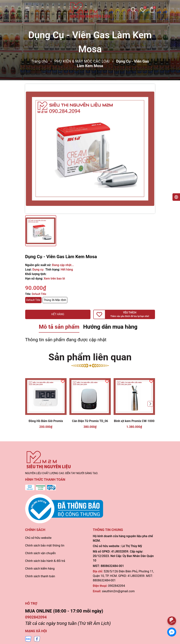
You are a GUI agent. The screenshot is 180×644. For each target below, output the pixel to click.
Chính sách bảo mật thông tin (45, 545)
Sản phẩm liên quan (90, 357)
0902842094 (117, 586)
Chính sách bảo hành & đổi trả (45, 561)
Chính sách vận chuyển (41, 553)
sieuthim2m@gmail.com (118, 591)
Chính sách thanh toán (40, 576)
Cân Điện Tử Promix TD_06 (90, 421)
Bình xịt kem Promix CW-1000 (134, 421)
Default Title (33, 300)
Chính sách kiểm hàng (40, 569)
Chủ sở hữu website (38, 538)
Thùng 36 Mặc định (55, 300)
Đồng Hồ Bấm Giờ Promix (46, 421)
